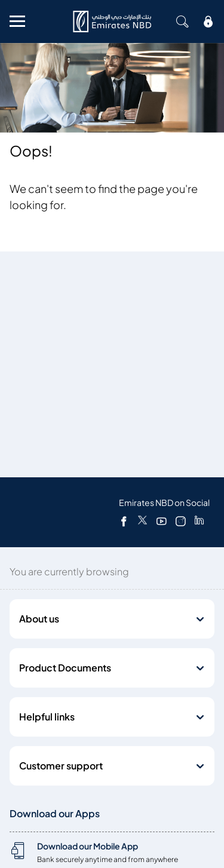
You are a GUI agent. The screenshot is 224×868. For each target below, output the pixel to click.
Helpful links (47, 717)
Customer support (61, 766)
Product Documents (65, 668)
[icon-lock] (208, 22)
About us (39, 619)
